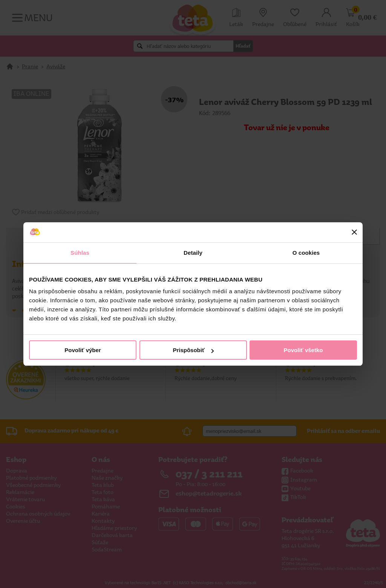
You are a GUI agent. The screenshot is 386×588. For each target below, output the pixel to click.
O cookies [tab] (306, 253)
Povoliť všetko (303, 350)
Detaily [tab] (193, 253)
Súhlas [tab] (80, 253)
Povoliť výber (83, 350)
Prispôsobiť (193, 350)
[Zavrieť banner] (354, 232)
